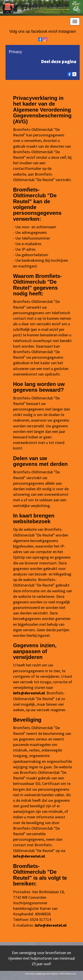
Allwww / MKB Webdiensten (64, 974)
